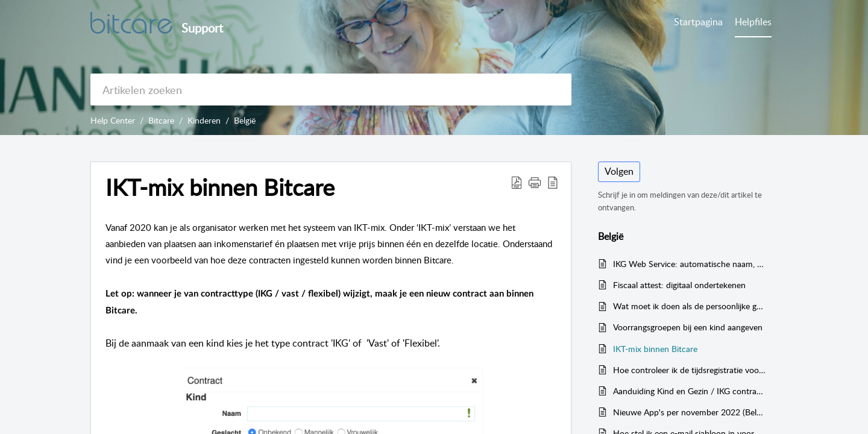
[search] (331, 90)
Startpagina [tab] (698, 22)
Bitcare (161, 120)
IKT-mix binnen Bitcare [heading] (220, 187)
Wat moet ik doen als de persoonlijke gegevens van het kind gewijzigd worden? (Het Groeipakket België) (689, 306)
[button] (517, 182)
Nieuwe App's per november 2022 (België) (689, 412)
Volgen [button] (619, 171)
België (245, 120)
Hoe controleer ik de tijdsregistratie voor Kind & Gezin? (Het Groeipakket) (689, 370)
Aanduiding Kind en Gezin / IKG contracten (689, 391)
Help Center (113, 120)
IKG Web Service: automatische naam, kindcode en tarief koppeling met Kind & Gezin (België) (689, 264)
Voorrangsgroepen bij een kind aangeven (688, 327)
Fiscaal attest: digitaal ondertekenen (679, 285)
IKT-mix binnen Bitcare (655, 349)
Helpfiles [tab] (753, 22)
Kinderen (204, 120)
